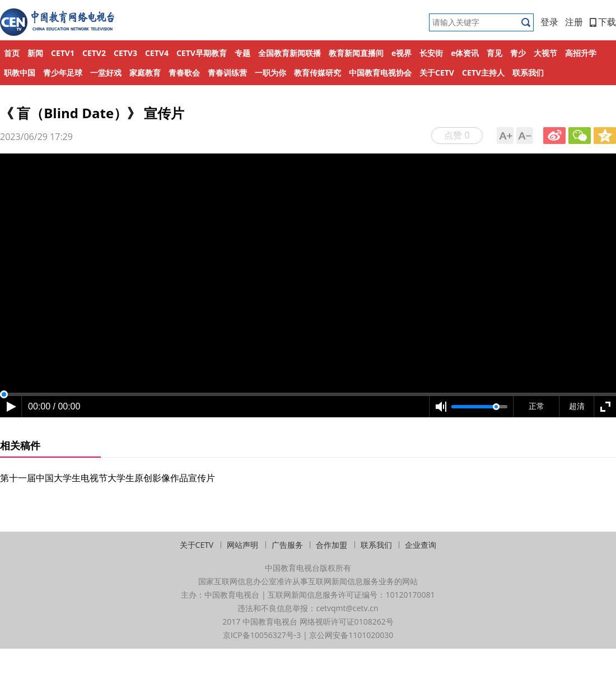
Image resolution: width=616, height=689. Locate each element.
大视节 (545, 53)
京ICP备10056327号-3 (262, 635)
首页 (12, 53)
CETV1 (63, 53)
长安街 (431, 53)
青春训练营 (227, 73)
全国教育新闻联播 (290, 53)
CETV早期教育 (202, 53)
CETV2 (94, 53)
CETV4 (157, 53)
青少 (518, 53)
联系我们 (528, 73)
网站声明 (242, 545)
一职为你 (270, 73)
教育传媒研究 (318, 73)
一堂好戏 (106, 73)
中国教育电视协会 (380, 73)
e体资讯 (465, 53)
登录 (549, 22)
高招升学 (581, 53)
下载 (603, 22)
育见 (494, 53)
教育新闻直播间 (356, 53)
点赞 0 (457, 135)
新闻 (35, 53)
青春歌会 (184, 73)
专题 (242, 53)
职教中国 (20, 73)
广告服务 (287, 545)
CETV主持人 (483, 73)
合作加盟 (332, 545)
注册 (574, 22)
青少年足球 (63, 73)
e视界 (402, 53)
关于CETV (437, 73)
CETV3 (125, 53)
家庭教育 (145, 73)
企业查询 (421, 545)
